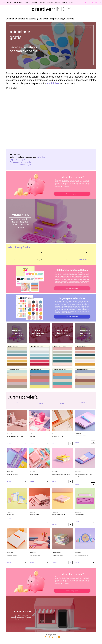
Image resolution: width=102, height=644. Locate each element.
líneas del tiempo (18, 2)
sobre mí (57, 2)
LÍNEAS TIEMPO (84, 403)
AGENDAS (40, 404)
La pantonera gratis (18, 160)
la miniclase (53, 83)
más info (9, 444)
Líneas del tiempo (84, 259)
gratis (27, 2)
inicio (3, 2)
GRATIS (62, 404)
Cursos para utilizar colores (22, 162)
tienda (9, 2)
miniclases (35, 2)
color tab (41, 157)
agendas (50, 2)
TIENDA (18, 403)
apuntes (43, 2)
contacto (71, 2)
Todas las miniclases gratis (21, 165)
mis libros (64, 2)
